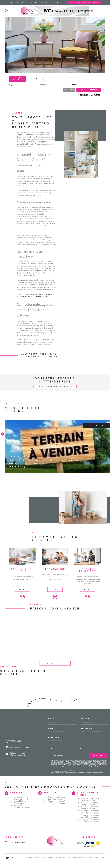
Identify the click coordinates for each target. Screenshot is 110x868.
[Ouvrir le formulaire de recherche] (69, 90)
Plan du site (69, 857)
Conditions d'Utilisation (87, 772)
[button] (94, 477)
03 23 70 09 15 (15, 741)
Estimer (35, 79)
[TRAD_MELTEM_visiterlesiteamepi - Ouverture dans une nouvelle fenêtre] (80, 843)
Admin (85, 857)
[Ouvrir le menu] (103, 11)
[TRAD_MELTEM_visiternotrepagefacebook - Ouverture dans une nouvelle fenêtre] (2, 434)
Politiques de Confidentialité (73, 772)
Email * (52, 728)
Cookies (80, 859)
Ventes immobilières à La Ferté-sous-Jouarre (57, 802)
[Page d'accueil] (55, 11)
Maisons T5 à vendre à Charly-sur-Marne (90, 808)
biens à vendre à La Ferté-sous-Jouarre (36, 299)
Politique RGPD (99, 857)
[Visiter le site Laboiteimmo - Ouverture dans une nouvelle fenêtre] (12, 858)
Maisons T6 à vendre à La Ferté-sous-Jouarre (90, 816)
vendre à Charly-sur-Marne (41, 297)
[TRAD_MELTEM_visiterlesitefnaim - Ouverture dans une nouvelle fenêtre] (98, 843)
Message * (54, 738)
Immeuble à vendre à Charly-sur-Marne (22, 802)
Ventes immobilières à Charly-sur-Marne (56, 798)
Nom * (51, 719)
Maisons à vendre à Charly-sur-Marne (22, 798)
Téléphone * (88, 728)
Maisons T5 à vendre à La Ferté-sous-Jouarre (90, 812)
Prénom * (86, 719)
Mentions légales (78, 857)
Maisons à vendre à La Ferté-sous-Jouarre (23, 806)
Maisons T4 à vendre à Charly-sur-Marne (90, 803)
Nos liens (91, 857)
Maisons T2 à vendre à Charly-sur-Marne (90, 799)
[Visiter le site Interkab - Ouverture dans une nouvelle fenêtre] (89, 846)
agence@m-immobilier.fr (20, 747)
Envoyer (98, 755)
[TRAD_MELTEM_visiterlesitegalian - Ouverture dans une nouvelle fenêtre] (90, 843)
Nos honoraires (61, 857)
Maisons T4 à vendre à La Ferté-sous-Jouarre (90, 820)
